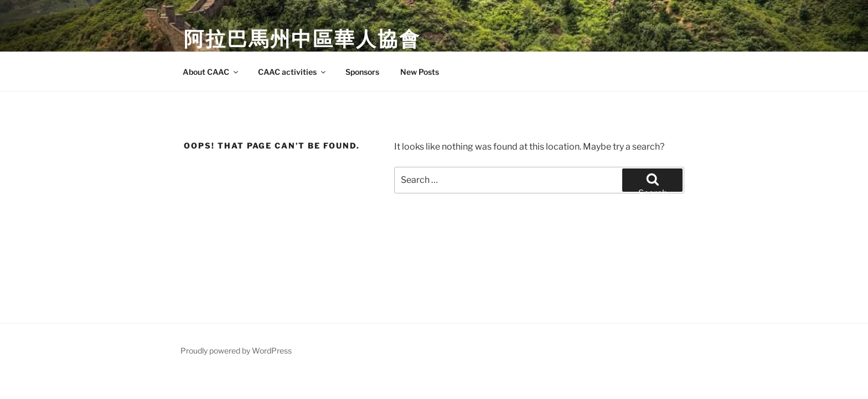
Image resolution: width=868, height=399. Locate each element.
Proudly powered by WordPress (236, 351)
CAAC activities (293, 72)
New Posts (420, 72)
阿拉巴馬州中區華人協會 (302, 39)
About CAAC (211, 72)
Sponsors (362, 72)
